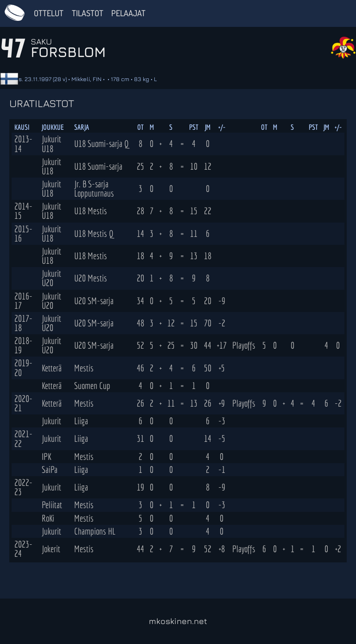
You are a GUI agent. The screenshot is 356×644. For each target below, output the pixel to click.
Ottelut (49, 13)
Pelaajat (128, 13)
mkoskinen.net (178, 621)
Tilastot (88, 13)
